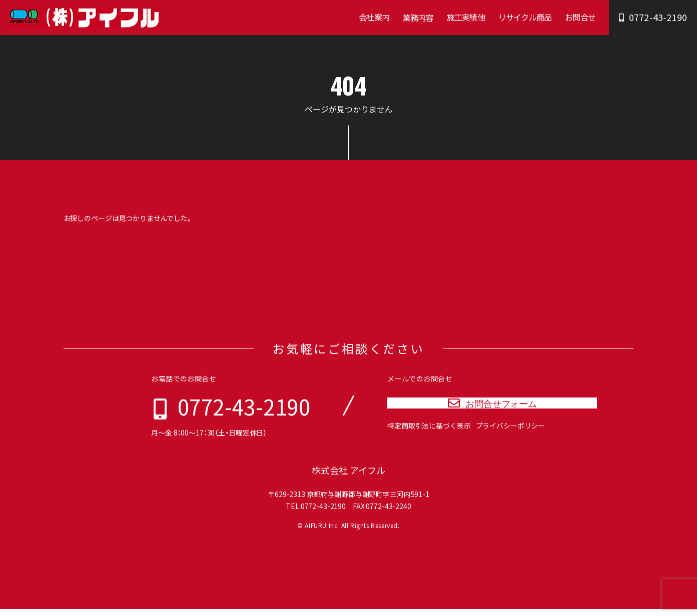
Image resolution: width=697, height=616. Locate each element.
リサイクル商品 (525, 17)
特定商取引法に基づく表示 (429, 439)
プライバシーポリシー (511, 439)
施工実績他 (466, 17)
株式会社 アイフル (348, 477)
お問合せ (580, 17)
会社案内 (374, 17)
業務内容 (418, 17)
